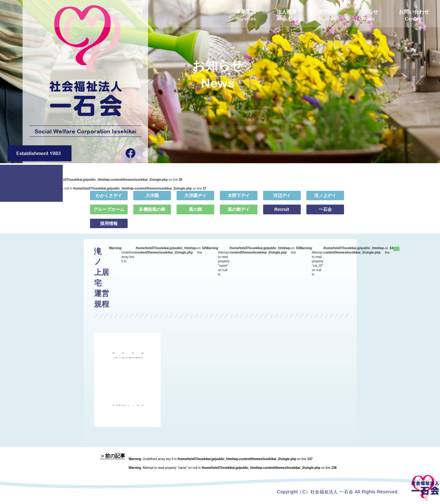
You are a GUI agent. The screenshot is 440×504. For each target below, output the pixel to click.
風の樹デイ (239, 214)
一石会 (325, 214)
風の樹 (195, 214)
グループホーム (109, 214)
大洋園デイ (195, 200)
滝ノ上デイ (325, 200)
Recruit (282, 214)
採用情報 (109, 228)
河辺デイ (282, 200)
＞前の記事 (113, 456)
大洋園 (152, 200)
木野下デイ (239, 200)
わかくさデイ (109, 200)
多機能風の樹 (152, 214)
